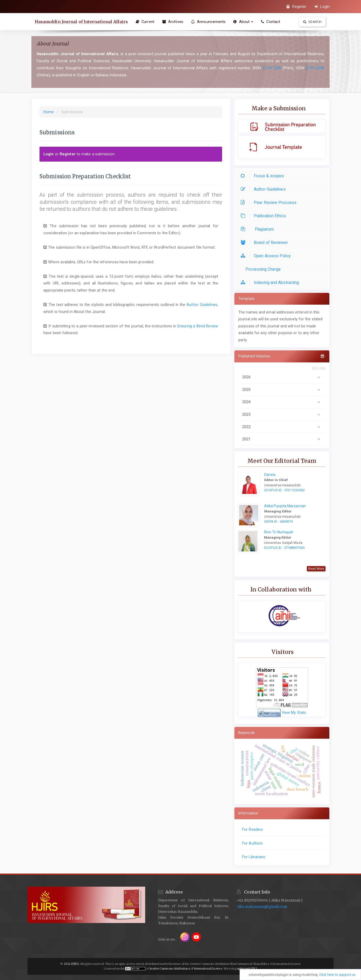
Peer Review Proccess (270, 203)
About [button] (244, 22)
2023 (282, 414)
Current (146, 22)
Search (312, 22)
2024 (282, 402)
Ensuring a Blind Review (198, 326)
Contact (272, 22)
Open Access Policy (267, 256)
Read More (316, 569)
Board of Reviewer (266, 243)
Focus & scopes (264, 176)
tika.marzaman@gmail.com (262, 907)
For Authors (252, 843)
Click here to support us (337, 975)
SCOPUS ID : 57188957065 (284, 548)
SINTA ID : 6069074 (279, 522)
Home (49, 112)
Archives (173, 22)
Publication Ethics (265, 216)
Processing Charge (262, 269)
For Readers (253, 829)
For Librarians (254, 857)
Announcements (209, 22)
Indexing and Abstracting (271, 283)
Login (322, 7)
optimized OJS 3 (247, 969)
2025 (282, 390)
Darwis (270, 475)
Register (296, 7)
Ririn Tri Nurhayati (279, 532)
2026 (282, 377)
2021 (282, 439)
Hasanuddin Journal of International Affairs (82, 22)
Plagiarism (259, 229)
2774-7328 (272, 68)
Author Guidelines (202, 305)
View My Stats (294, 713)
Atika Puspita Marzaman (285, 506)
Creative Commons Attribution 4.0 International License (185, 969)
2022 (282, 427)
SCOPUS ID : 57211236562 (284, 490)
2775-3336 (315, 68)
